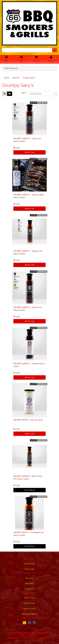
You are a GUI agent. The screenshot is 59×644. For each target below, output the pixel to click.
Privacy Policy (29, 603)
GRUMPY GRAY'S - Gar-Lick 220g (28, 420)
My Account (29, 564)
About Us (29, 578)
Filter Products (11, 68)
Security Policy (29, 609)
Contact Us (30, 589)
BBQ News (30, 584)
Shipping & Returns (29, 614)
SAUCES (16, 78)
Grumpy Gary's (29, 78)
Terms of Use (29, 598)
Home (6, 78)
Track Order (30, 569)
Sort (24, 93)
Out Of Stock (29, 490)
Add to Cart (29, 152)
